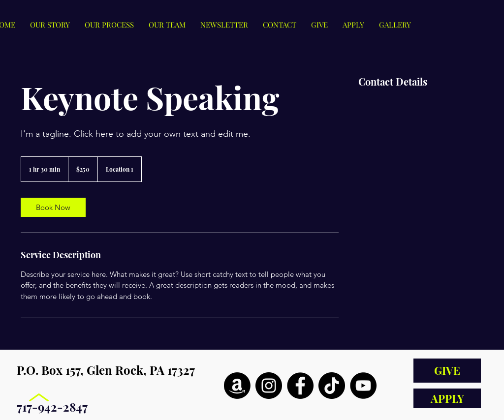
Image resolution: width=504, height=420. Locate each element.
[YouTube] (363, 386)
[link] (53, 207)
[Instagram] (269, 386)
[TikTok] (332, 386)
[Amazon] (237, 386)
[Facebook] (300, 386)
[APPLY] (447, 398)
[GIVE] (447, 371)
